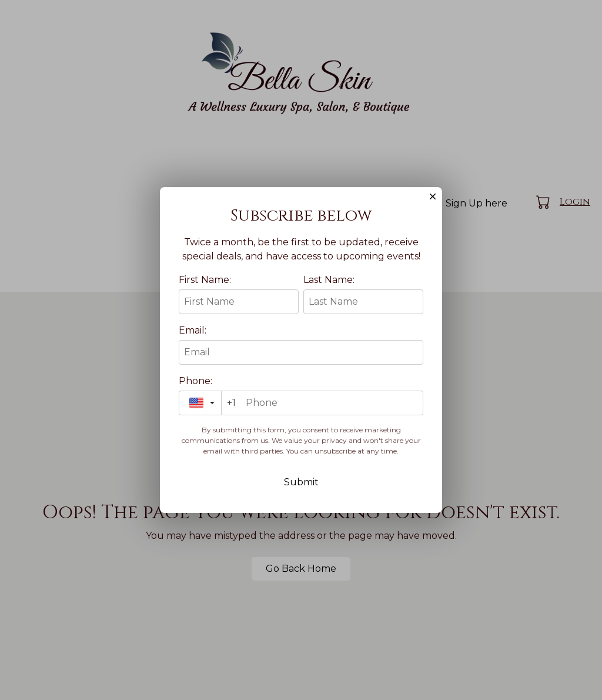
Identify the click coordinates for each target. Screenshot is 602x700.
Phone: (195, 406)
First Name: (205, 304)
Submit (301, 507)
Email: (193, 355)
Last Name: (329, 304)
